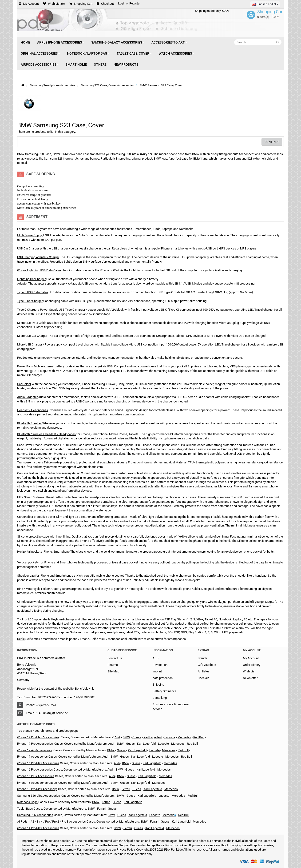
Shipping (158, 685)
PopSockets (25, 358)
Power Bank (25, 366)
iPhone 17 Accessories (32, 757)
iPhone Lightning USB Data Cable (39, 270)
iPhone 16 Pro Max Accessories (38, 763)
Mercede (168, 815)
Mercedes (184, 737)
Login (122, 3)
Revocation (160, 665)
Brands (202, 658)
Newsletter (250, 678)
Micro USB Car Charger (32, 336)
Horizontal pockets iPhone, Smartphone (43, 552)
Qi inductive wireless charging (37, 602)
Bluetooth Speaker (29, 423)
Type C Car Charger (30, 301)
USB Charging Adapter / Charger (38, 257)
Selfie (21, 639)
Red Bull (199, 737)
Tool (20, 619)
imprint (157, 671)
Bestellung (160, 698)
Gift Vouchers (207, 665)
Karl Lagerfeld (137, 750)
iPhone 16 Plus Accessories (36, 776)
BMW (126, 737)
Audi (117, 737)
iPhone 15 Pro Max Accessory (37, 789)
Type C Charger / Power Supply (38, 310)
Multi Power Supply (30, 235)
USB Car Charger (28, 248)
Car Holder (24, 384)
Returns (113, 665)
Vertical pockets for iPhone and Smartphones (47, 562)
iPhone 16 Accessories (32, 783)
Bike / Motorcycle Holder (34, 589)
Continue (272, 142)
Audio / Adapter (27, 397)
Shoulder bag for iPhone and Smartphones (45, 576)
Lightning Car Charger (31, 279)
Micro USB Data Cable (32, 323)
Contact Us (115, 658)
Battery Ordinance (164, 691)
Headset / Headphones (33, 410)
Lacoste (170, 737)
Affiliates (204, 671)
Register (135, 3)
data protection (163, 678)
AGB (156, 658)
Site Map (113, 671)
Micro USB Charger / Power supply (40, 344)
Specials (204, 678)
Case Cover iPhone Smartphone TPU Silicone (47, 445)
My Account (251, 658)
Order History (252, 665)
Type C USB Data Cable (33, 292)
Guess (121, 750)
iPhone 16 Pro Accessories (35, 770)
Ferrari (126, 789)
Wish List (249, 671)
